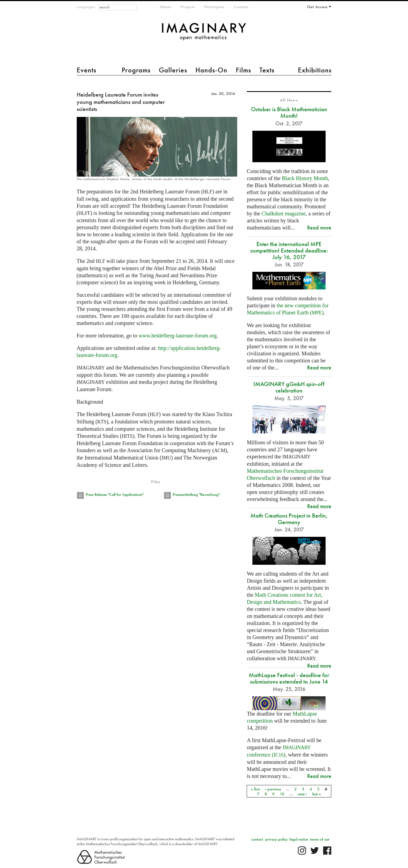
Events (86, 70)
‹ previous (273, 789)
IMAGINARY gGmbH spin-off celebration (289, 387)
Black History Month (305, 178)
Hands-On (211, 70)
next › (303, 794)
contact (257, 839)
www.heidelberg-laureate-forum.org (178, 336)
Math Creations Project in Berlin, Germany (289, 519)
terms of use (320, 839)
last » (317, 794)
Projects (188, 7)
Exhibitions (315, 70)
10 (282, 794)
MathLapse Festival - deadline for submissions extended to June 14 (289, 678)
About (165, 7)
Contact (241, 7)
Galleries (173, 70)
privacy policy (276, 839)
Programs (136, 70)
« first (255, 789)
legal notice (299, 839)
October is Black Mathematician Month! (289, 112)
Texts (267, 70)
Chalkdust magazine (284, 213)
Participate (214, 7)
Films (243, 70)
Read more (319, 227)
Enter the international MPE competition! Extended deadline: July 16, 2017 (289, 250)
